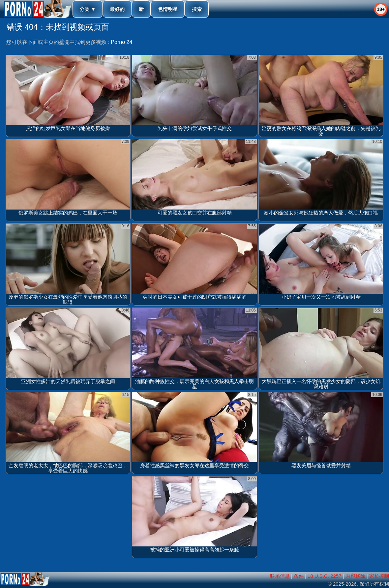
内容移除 (355, 576)
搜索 (197, 9)
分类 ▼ (88, 9)
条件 (299, 576)
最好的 (117, 9)
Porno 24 (121, 42)
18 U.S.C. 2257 (325, 576)
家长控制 (379, 576)
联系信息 (280, 576)
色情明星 (168, 9)
